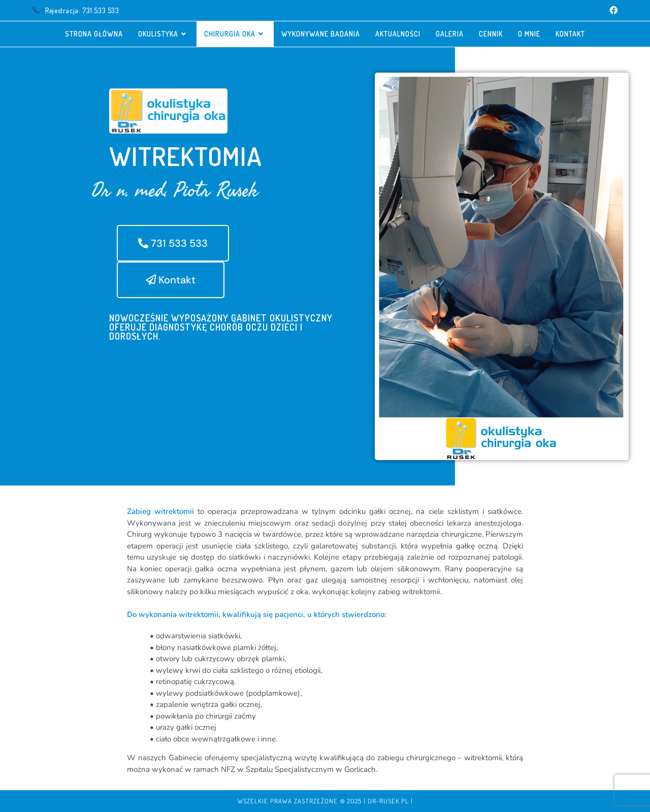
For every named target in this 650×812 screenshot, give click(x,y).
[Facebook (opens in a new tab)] (612, 11)
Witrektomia (186, 156)
